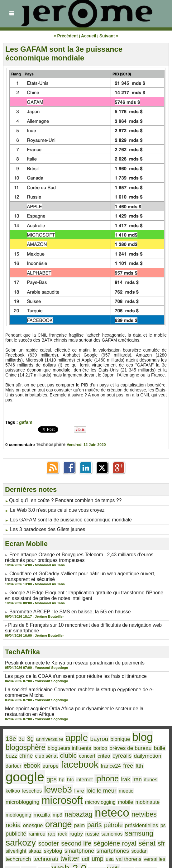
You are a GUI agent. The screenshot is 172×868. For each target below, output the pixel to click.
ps (145, 793)
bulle (141, 734)
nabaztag (93, 783)
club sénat (29, 741)
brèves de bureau (116, 734)
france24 (66, 752)
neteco (123, 781)
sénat (102, 808)
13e (10, 726)
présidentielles (126, 793)
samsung (124, 801)
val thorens (48, 825)
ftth (91, 752)
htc (154, 752)
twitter (156, 815)
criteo (81, 741)
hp (146, 752)
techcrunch (110, 816)
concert (66, 741)
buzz (153, 734)
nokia (12, 792)
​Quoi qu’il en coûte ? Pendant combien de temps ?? (59, 500)
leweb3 (126, 761)
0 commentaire (21, 444)
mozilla (61, 783)
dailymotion (119, 740)
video (88, 825)
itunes (72, 762)
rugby (68, 801)
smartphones (66, 816)
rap (46, 801)
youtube (94, 834)
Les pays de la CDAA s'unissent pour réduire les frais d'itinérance (68, 667)
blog (127, 724)
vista (116, 825)
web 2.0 (138, 824)
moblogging (40, 783)
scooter (15, 808)
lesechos (103, 762)
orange (53, 791)
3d (20, 726)
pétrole (101, 792)
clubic (49, 740)
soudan (90, 816)
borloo (89, 734)
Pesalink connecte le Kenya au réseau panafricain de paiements (67, 654)
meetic (25, 772)
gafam (25, 422)
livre (145, 762)
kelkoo (86, 762)
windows (56, 834)
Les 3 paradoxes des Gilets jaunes (43, 527)
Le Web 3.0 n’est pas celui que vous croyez (52, 509)
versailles (70, 825)
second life (39, 808)
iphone (33, 761)
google (114, 750)
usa (31, 825)
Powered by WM (86, 854)
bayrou (89, 726)
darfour (140, 741)
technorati (134, 816)
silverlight (129, 809)
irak (49, 762)
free (81, 752)
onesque (30, 793)
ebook (157, 740)
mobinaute (16, 783)
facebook (38, 751)
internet (13, 762)
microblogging (49, 772)
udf (9, 825)
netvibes (151, 783)
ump (19, 825)
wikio (40, 834)
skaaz (146, 809)
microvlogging (117, 772)
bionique (107, 726)
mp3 (75, 783)
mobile (139, 772)
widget (13, 834)
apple (69, 725)
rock (56, 801)
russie (83, 801)
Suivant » (106, 36)
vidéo (102, 825)
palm (71, 793)
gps (137, 752)
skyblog (14, 816)
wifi (27, 833)
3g (28, 726)
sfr (114, 808)
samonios (100, 801)
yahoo (76, 834)
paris (84, 792)
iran (60, 762)
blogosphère (23, 733)
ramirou (33, 801)
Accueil (88, 36)
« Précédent (68, 36)
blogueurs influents (62, 734)
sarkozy (152, 800)
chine (12, 740)
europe (13, 752)
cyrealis (96, 740)
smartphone (37, 816)
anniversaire (45, 726)
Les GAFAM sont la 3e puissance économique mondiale (64, 53)
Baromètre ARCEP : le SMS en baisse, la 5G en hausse (63, 605)
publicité (15, 801)
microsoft (84, 770)
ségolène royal (73, 808)
